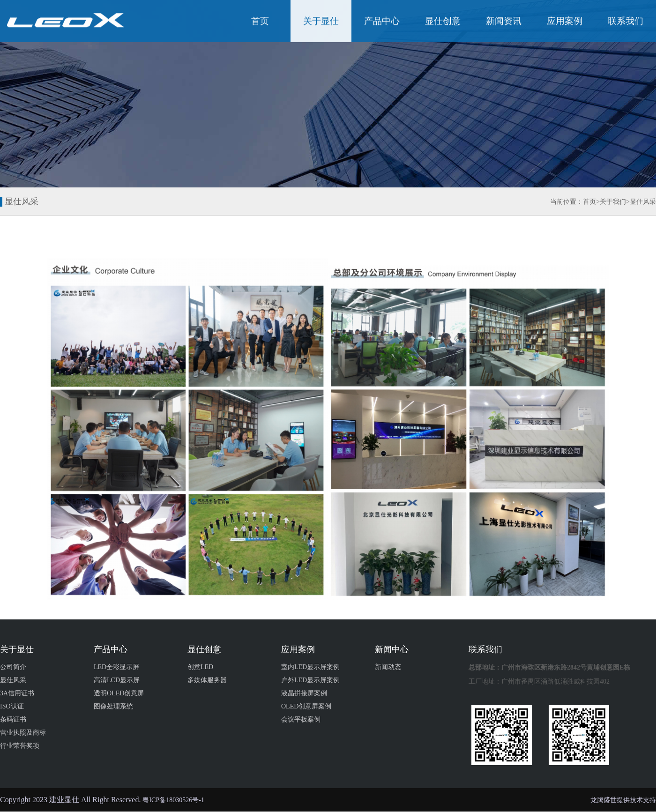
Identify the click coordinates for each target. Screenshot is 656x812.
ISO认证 (12, 706)
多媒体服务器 (207, 680)
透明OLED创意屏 (119, 693)
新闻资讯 (504, 22)
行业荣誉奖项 (20, 746)
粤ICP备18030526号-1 (173, 800)
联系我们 (626, 22)
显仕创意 (443, 22)
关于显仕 (321, 22)
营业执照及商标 (23, 733)
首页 (260, 22)
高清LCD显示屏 (117, 680)
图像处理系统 (113, 706)
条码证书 (13, 719)
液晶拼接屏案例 (304, 693)
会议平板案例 (301, 719)
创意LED (200, 667)
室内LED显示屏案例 (310, 667)
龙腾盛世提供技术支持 (623, 800)
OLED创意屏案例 (306, 706)
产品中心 (382, 22)
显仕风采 (643, 202)
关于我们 (613, 202)
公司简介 (13, 667)
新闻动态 (388, 667)
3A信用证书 (17, 693)
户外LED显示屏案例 (310, 680)
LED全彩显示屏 (116, 667)
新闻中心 (392, 649)
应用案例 (565, 22)
